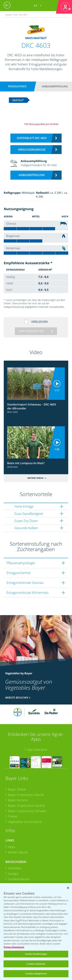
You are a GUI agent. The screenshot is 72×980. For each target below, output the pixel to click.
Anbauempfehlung (55, 86)
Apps (12, 847)
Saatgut (13, 874)
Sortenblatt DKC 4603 (32, 138)
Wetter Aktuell (18, 852)
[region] (36, 932)
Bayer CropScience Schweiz (27, 811)
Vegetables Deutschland (25, 822)
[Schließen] (68, 888)
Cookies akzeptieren (36, 974)
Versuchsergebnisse (32, 150)
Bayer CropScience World (26, 795)
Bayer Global (17, 789)
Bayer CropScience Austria (26, 805)
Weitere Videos (35, 478)
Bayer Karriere (18, 800)
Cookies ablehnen (36, 964)
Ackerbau (15, 868)
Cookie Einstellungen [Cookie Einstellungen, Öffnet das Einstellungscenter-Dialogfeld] (36, 954)
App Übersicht (37, 750)
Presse (13, 816)
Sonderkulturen (19, 879)
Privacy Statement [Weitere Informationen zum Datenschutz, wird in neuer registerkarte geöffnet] (14, 947)
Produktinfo (17, 86)
